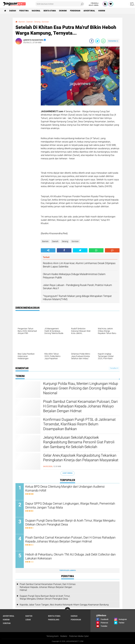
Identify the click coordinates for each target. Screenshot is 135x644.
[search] (60, 4)
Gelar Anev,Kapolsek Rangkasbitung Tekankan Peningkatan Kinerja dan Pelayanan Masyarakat (81, 458)
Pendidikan (75, 11)
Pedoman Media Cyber (79, 636)
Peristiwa (24, 11)
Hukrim (102, 11)
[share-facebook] (92, 41)
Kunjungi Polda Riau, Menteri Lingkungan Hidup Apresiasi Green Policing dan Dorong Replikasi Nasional (81, 388)
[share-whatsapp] (103, 41)
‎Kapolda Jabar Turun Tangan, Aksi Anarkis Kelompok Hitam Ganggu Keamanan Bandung (64, 605)
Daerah (13, 11)
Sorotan (75, 241)
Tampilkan (114, 368)
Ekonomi (63, 11)
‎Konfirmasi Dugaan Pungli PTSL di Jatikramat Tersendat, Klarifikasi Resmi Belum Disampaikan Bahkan (79, 424)
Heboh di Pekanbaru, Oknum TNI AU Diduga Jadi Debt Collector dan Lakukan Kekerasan (70, 556)
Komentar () (113, 41)
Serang (65, 241)
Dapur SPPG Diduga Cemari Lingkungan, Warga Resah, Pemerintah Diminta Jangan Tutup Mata (70, 506)
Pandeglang (54, 620)
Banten (45, 241)
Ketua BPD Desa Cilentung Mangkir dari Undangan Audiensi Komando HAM (65, 489)
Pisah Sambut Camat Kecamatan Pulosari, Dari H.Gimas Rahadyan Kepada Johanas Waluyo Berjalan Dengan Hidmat (80, 406)
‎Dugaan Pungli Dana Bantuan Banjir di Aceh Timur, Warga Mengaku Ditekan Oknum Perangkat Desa (70, 523)
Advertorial (89, 11)
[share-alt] (48, 250)
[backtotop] (67, 610)
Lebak (28, 620)
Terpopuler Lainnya (67, 570)
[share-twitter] (97, 41)
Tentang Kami (52, 636)
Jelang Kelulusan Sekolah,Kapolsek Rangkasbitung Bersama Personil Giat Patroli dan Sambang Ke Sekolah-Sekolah (79, 442)
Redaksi (64, 636)
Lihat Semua (67, 473)
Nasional (36, 11)
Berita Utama (50, 11)
